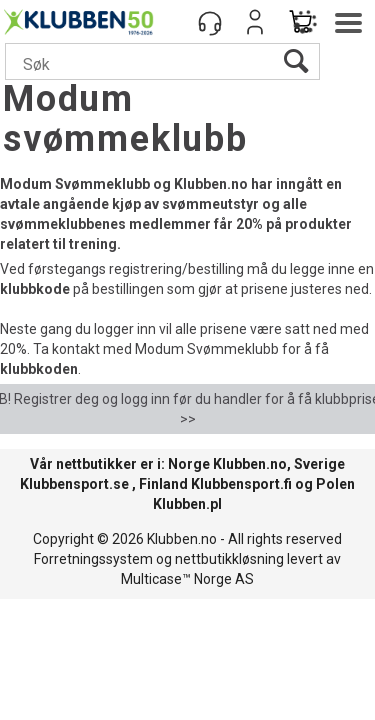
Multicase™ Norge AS (187, 579)
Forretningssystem (93, 559)
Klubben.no (250, 464)
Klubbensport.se (74, 484)
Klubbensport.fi (241, 484)
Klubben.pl (187, 504)
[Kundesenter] (210, 22)
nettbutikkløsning (229, 559)
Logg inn (255, 22)
